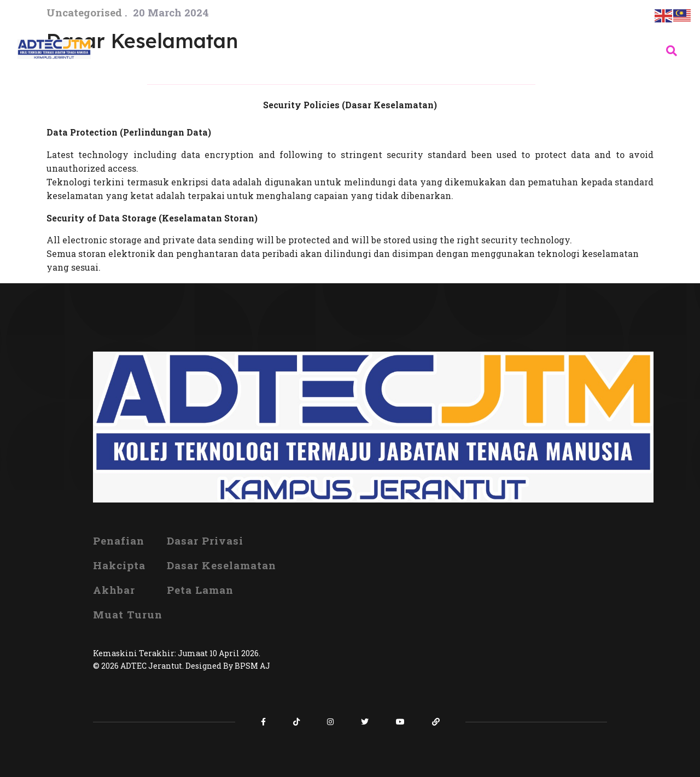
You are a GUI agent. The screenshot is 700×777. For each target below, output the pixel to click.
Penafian (119, 541)
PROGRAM (451, 24)
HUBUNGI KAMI (199, 74)
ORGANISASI (362, 24)
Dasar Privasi (205, 541)
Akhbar (114, 590)
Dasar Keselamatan (221, 565)
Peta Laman (200, 590)
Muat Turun (128, 614)
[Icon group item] (263, 722)
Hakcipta (119, 565)
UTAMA (168, 24)
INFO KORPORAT (256, 24)
